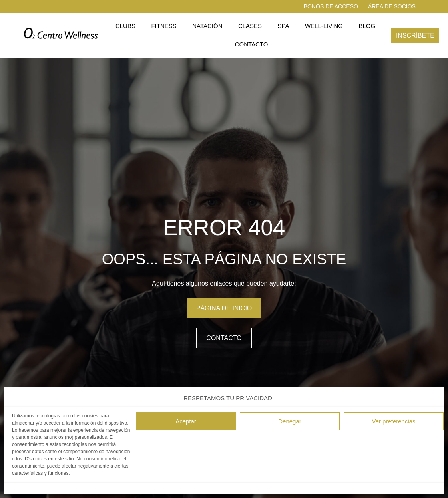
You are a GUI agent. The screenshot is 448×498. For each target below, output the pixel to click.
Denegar (290, 421)
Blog (367, 26)
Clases (250, 26)
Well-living (324, 26)
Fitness (164, 26)
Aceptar (186, 421)
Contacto (252, 44)
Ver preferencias (393, 421)
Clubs (125, 26)
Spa (284, 26)
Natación (207, 26)
